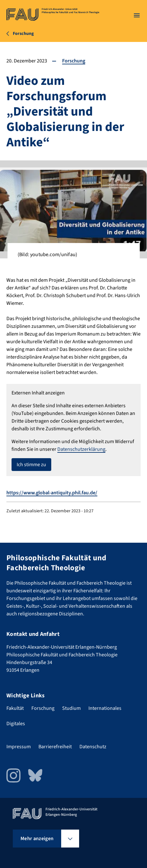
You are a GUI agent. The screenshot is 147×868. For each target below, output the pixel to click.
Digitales (16, 724)
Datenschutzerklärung (81, 449)
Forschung (74, 61)
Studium (71, 708)
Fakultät (15, 708)
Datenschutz (93, 747)
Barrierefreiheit (55, 747)
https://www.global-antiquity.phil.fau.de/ (52, 493)
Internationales (105, 708)
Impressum (19, 747)
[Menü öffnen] (137, 15)
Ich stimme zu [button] (31, 465)
